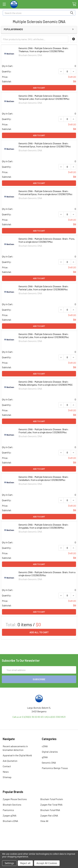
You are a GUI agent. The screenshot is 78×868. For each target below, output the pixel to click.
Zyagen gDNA (10, 815)
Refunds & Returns (39, 845)
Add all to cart (39, 632)
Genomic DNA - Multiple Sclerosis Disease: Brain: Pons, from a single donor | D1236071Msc (47, 240)
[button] (74, 39)
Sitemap (7, 777)
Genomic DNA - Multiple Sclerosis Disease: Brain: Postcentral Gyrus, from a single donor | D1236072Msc (45, 193)
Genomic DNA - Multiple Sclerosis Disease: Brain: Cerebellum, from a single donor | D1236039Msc (44, 478)
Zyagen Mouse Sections (15, 799)
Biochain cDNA (10, 821)
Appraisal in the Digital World (17, 755)
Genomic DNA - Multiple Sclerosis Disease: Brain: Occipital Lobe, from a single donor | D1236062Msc (44, 336)
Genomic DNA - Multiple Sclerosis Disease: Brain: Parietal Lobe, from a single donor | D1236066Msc (44, 288)
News (6, 772)
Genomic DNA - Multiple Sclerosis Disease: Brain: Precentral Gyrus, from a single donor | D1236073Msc (45, 145)
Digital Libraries (50, 752)
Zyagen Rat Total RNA (51, 805)
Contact (7, 766)
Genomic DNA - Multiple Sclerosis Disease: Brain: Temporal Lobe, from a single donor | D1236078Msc (44, 97)
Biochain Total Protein (52, 799)
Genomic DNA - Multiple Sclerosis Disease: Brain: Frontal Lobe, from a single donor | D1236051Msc (44, 431)
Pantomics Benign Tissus (55, 768)
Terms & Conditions (39, 837)
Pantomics (8, 810)
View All (44, 821)
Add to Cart (39, 88)
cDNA (45, 746)
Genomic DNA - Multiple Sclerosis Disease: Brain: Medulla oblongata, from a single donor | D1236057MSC (46, 383)
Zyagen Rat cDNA (49, 815)
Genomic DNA (49, 763)
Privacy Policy (39, 848)
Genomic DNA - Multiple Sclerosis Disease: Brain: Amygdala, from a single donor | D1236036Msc (44, 526)
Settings (9, 863)
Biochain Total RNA (50, 810)
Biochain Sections (12, 805)
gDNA (45, 757)
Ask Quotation (10, 761)
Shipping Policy (39, 841)
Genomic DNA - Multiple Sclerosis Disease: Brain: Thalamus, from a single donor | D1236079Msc (44, 50)
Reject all (25, 863)
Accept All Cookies (47, 863)
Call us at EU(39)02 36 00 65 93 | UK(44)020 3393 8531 (39, 717)
